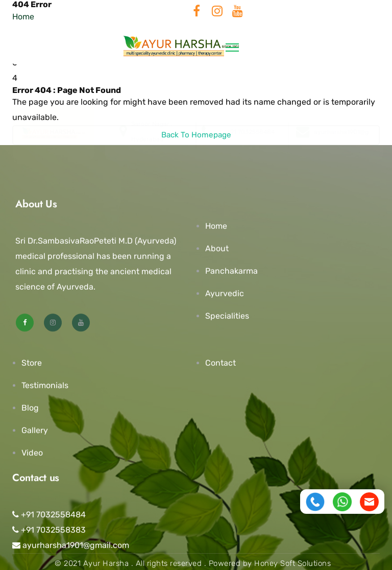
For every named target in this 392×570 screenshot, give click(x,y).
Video (32, 453)
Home (216, 226)
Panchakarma (231, 271)
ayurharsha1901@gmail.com (71, 545)
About (217, 248)
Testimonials (45, 385)
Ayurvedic (225, 293)
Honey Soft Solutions (292, 563)
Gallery (35, 430)
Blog (30, 408)
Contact (220, 363)
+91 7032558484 (49, 515)
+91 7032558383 (49, 530)
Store (32, 363)
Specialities (227, 316)
